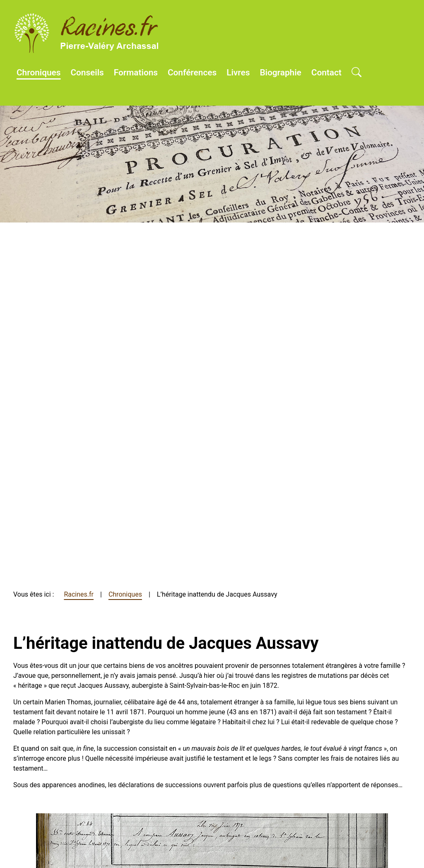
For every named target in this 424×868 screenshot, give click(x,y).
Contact (326, 73)
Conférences (192, 73)
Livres (238, 73)
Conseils (87, 73)
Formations (136, 73)
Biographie (280, 73)
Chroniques (39, 73)
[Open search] (357, 73)
